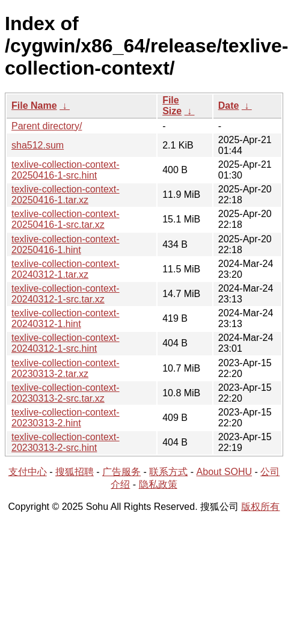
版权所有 (260, 507)
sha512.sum (38, 145)
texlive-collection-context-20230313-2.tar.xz (66, 368)
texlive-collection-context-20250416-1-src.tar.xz (66, 219)
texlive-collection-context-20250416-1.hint (66, 244)
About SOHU (224, 472)
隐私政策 (158, 484)
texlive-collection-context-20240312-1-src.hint (66, 343)
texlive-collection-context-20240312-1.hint (66, 318)
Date (229, 106)
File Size (172, 106)
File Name (34, 106)
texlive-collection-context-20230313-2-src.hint (66, 442)
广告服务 (121, 472)
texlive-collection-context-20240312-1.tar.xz (66, 269)
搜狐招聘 (75, 472)
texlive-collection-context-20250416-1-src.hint (66, 170)
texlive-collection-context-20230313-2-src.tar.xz (66, 393)
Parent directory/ (47, 126)
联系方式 (168, 472)
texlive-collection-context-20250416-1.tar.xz (66, 195)
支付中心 (28, 472)
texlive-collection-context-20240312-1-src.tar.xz (66, 294)
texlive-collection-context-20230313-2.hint (66, 418)
